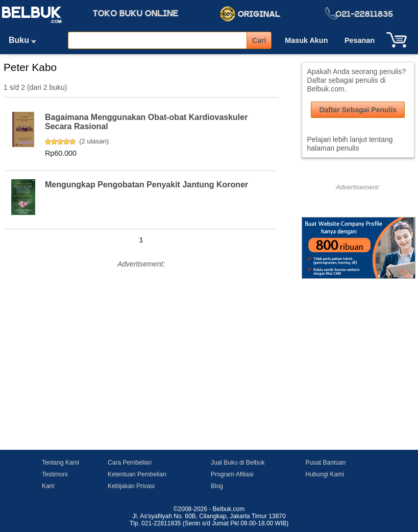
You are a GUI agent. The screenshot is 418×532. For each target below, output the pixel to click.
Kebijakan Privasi (131, 486)
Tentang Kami (60, 463)
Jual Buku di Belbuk (238, 463)
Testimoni (55, 474)
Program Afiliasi (232, 474)
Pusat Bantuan (326, 463)
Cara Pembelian (130, 463)
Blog (217, 486)
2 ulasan (94, 141)
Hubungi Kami (325, 474)
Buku (26, 40)
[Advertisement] (141, 343)
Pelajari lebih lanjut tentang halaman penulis (350, 144)
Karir (48, 486)
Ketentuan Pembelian (137, 474)
